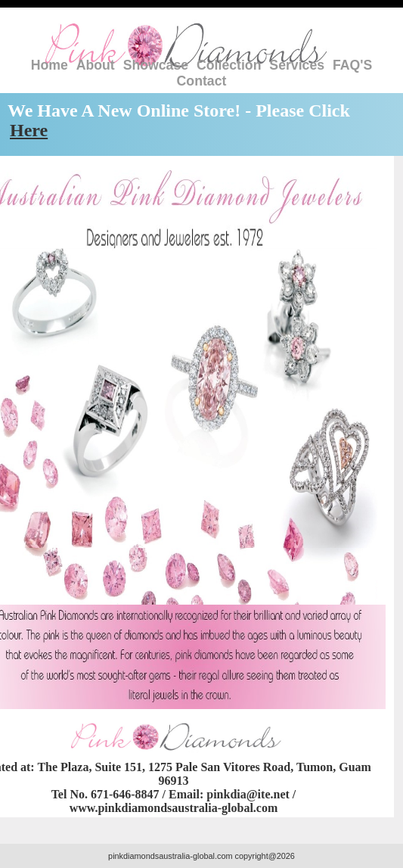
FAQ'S (352, 65)
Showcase (156, 65)
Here (29, 130)
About (96, 65)
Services (297, 65)
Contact (202, 81)
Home (50, 65)
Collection (229, 65)
